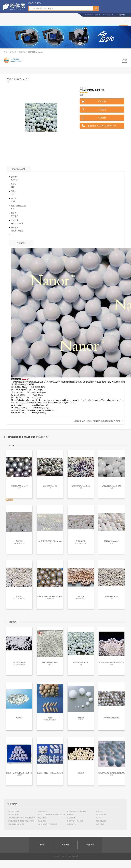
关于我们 (41, 845)
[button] (63, 46)
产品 (122, 21)
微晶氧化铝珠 (72, 824)
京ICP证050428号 (72, 856)
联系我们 (65, 845)
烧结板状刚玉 (13, 815)
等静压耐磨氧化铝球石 (16, 824)
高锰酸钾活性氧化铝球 (75, 821)
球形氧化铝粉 (101, 821)
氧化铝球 (22, 52)
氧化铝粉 (70, 815)
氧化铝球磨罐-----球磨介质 (76, 811)
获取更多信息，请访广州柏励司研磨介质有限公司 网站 (97, 421)
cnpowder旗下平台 (91, 15)
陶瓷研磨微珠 (42, 818)
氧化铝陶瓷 (100, 824)
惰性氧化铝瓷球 (14, 811)
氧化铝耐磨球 (72, 818)
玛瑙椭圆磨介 (42, 811)
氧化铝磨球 (42, 821)
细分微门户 (107, 15)
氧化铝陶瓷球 (101, 815)
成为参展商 (121, 15)
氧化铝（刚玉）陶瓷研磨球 (47, 824)
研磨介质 (13, 52)
